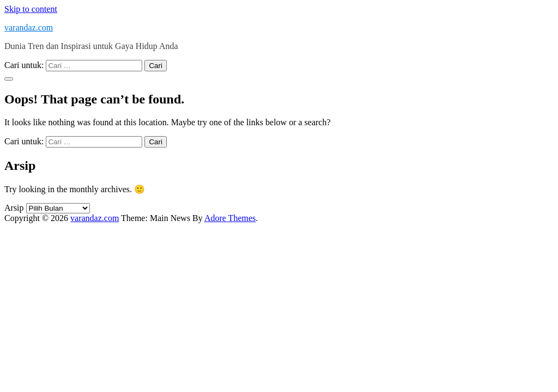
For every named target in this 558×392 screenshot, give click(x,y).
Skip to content (31, 9)
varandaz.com (29, 27)
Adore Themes (230, 218)
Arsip (14, 208)
